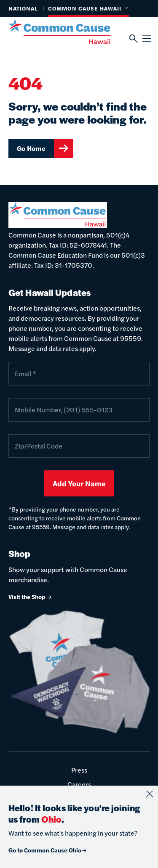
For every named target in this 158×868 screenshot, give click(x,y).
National (23, 8)
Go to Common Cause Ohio (48, 850)
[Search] (133, 39)
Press (79, 770)
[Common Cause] (69, 32)
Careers (79, 784)
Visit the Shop (30, 596)
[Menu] (146, 39)
